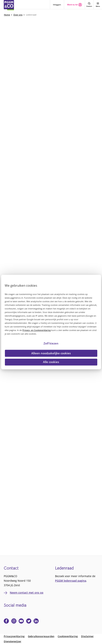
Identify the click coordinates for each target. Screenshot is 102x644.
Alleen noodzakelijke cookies (51, 353)
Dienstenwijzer (13, 641)
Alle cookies (51, 362)
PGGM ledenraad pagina (71, 581)
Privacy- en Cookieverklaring (37, 330)
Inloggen (57, 5)
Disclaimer (87, 636)
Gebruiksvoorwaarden (41, 636)
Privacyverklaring (14, 636)
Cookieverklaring (68, 636)
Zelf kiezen (51, 343)
